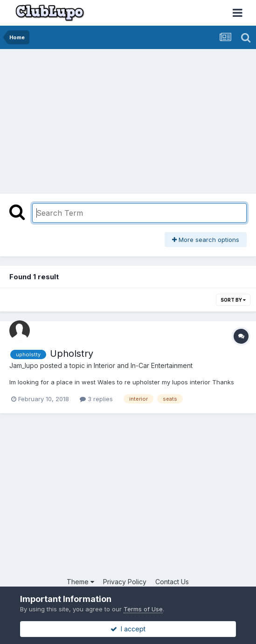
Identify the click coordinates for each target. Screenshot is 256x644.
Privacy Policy (125, 582)
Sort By (233, 300)
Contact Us (172, 582)
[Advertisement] (114, 119)
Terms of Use (143, 609)
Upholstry (72, 354)
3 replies (96, 399)
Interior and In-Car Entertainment (143, 365)
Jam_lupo (24, 365)
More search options (206, 240)
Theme (80, 582)
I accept (128, 629)
